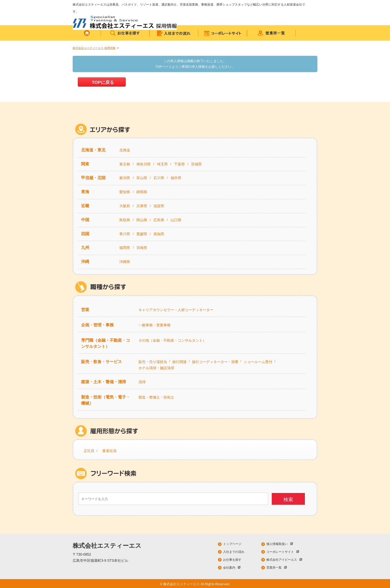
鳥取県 (125, 220)
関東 (85, 164)
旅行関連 (179, 362)
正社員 (89, 451)
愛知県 (125, 192)
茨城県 (196, 164)
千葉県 (179, 164)
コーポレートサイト (283, 552)
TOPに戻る (103, 82)
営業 (85, 310)
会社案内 (232, 568)
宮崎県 (142, 248)
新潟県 (125, 178)
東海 (85, 192)
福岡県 (125, 248)
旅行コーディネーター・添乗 (215, 362)
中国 (85, 220)
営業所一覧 (277, 568)
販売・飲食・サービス (101, 362)
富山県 (142, 178)
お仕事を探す (232, 560)
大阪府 (125, 206)
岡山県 (142, 220)
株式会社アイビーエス (284, 560)
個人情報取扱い (280, 544)
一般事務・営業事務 (154, 325)
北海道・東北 (93, 150)
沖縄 (85, 262)
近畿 (85, 206)
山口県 (176, 220)
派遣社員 (109, 451)
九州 (85, 248)
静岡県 (142, 192)
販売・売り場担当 (153, 362)
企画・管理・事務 (97, 325)
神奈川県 (144, 164)
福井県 (176, 178)
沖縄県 (125, 262)
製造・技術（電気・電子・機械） (106, 400)
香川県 (125, 234)
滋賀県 (159, 206)
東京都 (125, 164)
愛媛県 (142, 234)
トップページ (232, 544)
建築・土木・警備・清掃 (103, 382)
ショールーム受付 (258, 362)
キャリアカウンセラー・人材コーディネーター (176, 310)
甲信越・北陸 (93, 178)
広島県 (159, 220)
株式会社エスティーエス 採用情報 (94, 48)
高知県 (159, 234)
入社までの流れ (234, 552)
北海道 (125, 150)
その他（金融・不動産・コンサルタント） (172, 340)
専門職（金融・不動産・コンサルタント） (106, 343)
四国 (85, 234)
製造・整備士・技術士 (156, 397)
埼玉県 (162, 164)
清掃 (142, 382)
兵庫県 (142, 206)
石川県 (159, 178)
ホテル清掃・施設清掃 (156, 368)
